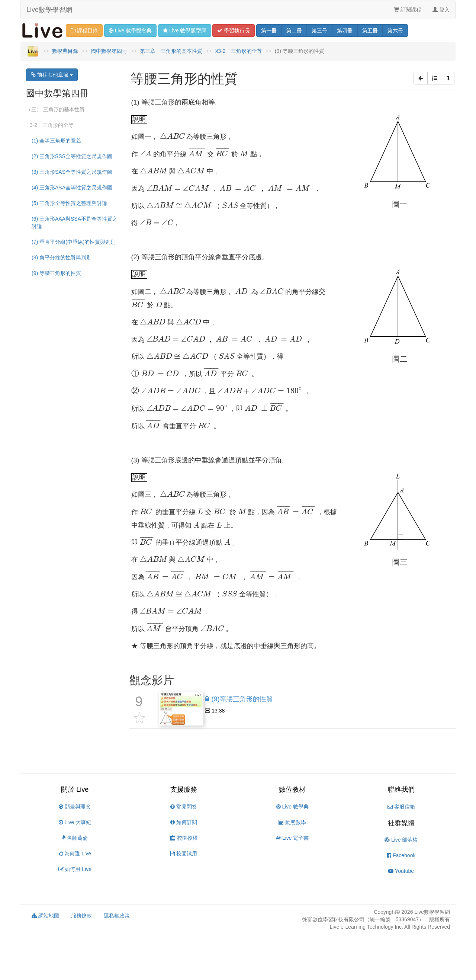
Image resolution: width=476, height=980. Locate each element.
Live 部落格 (401, 840)
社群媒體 (401, 823)
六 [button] (395, 31)
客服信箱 (401, 807)
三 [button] (319, 31)
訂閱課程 (408, 10)
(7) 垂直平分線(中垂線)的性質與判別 (74, 242)
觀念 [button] (130, 31)
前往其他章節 (52, 75)
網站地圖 (45, 916)
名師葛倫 (75, 838)
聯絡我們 (401, 790)
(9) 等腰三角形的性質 (56, 273)
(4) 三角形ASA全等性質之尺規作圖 (72, 188)
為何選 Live (75, 854)
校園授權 (184, 838)
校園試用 (184, 854)
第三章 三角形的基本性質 (171, 51)
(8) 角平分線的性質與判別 (62, 257)
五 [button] (370, 31)
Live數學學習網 (49, 10)
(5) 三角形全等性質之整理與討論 (69, 203)
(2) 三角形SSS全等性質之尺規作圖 (72, 156)
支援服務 (184, 790)
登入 (441, 10)
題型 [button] (184, 31)
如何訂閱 (184, 822)
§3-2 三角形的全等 (239, 51)
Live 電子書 (292, 838)
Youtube (401, 871)
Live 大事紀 (75, 822)
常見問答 (184, 807)
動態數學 (292, 822)
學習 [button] (234, 31)
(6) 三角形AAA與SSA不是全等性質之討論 (75, 222)
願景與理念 (75, 807)
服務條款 (81, 916)
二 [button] (294, 31)
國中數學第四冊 (109, 51)
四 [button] (345, 31)
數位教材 (292, 790)
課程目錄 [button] (84, 31)
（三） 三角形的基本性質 (55, 109)
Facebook (401, 855)
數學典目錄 (65, 51)
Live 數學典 (292, 807)
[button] (421, 78)
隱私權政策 (117, 916)
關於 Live (75, 790)
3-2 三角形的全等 (52, 125)
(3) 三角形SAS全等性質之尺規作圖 (72, 172)
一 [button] (269, 31)
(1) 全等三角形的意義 (56, 141)
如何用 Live (75, 869)
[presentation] (172, 136)
